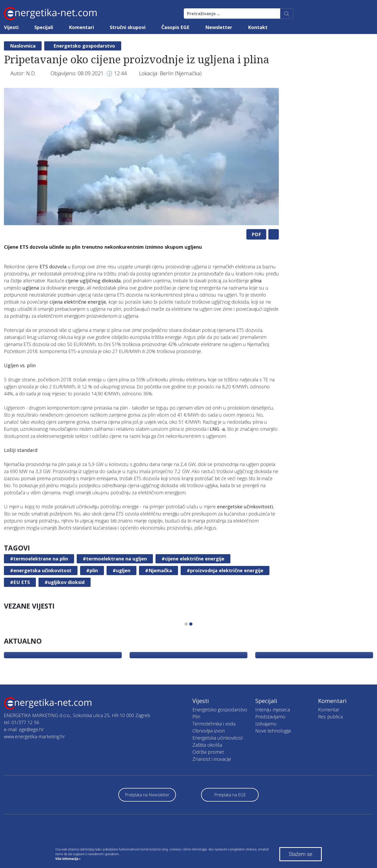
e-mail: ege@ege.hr (24, 729)
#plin (92, 570)
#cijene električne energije (193, 559)
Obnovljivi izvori (209, 731)
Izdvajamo (266, 724)
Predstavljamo (270, 717)
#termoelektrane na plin (39, 559)
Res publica (330, 717)
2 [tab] (191, 624)
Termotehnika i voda (214, 724)
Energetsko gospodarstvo (84, 46)
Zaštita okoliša (207, 745)
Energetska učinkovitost (218, 738)
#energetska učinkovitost (41, 570)
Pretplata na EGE (230, 795)
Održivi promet (208, 752)
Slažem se (301, 854)
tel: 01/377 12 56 (22, 722)
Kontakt (258, 27)
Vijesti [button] (11, 27)
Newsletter (219, 27)
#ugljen (121, 570)
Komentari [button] (81, 27)
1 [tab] (186, 624)
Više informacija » (68, 859)
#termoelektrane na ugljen (115, 559)
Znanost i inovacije (212, 759)
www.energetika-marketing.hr (34, 736)
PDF (256, 234)
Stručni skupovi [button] (128, 27)
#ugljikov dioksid (65, 582)
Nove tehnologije (273, 731)
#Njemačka (159, 570)
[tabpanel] (141, 157)
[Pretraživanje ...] (232, 14)
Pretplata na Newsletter (147, 795)
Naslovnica (23, 46)
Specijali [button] (44, 27)
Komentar (329, 710)
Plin (196, 717)
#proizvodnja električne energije (225, 570)
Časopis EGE (175, 27)
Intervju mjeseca (273, 710)
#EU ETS (20, 582)
